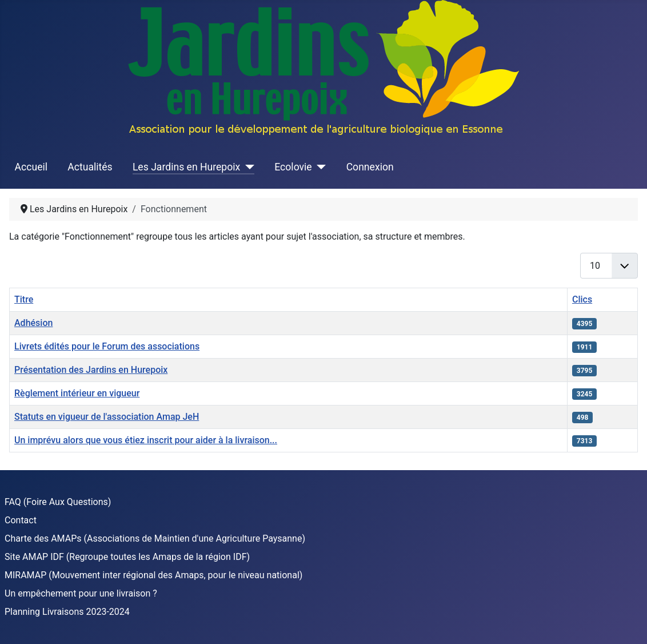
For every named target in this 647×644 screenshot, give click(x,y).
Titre (24, 299)
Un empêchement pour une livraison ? (81, 593)
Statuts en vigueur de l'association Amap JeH (107, 417)
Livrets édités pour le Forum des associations (107, 346)
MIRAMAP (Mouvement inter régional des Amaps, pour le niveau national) (153, 575)
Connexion (370, 167)
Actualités (90, 167)
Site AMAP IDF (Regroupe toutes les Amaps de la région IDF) (127, 557)
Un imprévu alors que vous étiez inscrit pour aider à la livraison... (146, 440)
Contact (21, 520)
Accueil (31, 167)
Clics (582, 299)
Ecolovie (293, 167)
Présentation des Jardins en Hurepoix (91, 370)
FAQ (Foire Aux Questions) (58, 502)
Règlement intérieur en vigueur (77, 393)
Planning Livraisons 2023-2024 (67, 612)
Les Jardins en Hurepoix (186, 167)
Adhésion (33, 323)
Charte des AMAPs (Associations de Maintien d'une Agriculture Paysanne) (155, 538)
